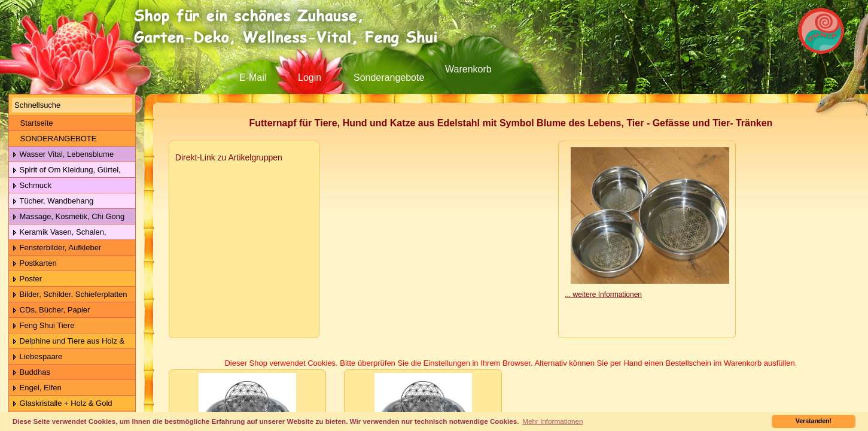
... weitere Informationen (603, 295)
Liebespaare (37, 357)
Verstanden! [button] (814, 421)
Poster (27, 279)
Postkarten (34, 264)
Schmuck (32, 186)
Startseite (33, 123)
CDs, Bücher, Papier (51, 310)
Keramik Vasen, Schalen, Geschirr (58, 233)
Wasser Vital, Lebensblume (63, 155)
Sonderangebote (389, 78)
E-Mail (253, 78)
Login (310, 78)
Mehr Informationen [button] (552, 421)
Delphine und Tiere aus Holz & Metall (67, 342)
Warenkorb (468, 69)
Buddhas (31, 373)
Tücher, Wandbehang (53, 201)
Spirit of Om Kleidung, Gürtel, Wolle (65, 170)
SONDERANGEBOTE (54, 139)
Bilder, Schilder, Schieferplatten (70, 295)
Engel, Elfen (37, 388)
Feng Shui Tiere (43, 326)
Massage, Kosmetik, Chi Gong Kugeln (67, 217)
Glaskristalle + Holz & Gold (62, 404)
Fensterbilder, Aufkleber (57, 248)
